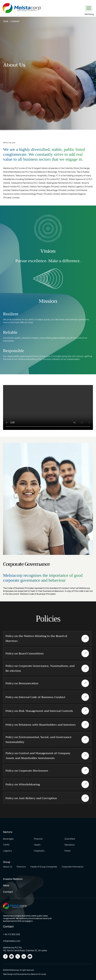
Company (15, 21)
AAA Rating (89, 14)
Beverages (8, 839)
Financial (38, 839)
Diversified (70, 839)
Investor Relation (13, 879)
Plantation (70, 845)
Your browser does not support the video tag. (48, 407)
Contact (8, 892)
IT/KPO (6, 845)
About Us (8, 867)
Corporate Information (73, 867)
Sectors (8, 832)
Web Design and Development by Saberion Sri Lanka (25, 974)
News (6, 885)
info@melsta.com (12, 941)
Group (7, 862)
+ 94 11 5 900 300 (12, 934)
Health (37, 845)
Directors (21, 867)
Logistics (7, 851)
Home (6, 21)
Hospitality (39, 851)
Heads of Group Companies (44, 867)
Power (68, 851)
